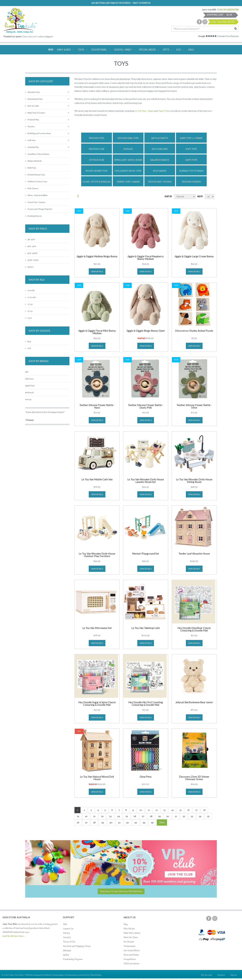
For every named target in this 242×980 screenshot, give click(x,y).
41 (119, 822)
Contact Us (68, 929)
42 (127, 822)
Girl (28, 348)
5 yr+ (29, 318)
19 (78, 816)
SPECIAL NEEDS (149, 50)
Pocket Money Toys (96, 171)
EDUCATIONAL (101, 50)
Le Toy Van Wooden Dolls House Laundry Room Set (146, 481)
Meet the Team (131, 937)
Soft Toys (191, 149)
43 (136, 822)
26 (135, 816)
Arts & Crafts (160, 138)
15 (180, 810)
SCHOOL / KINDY (124, 50)
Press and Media (131, 955)
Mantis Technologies (55, 975)
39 (103, 822)
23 (110, 816)
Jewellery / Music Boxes (128, 160)
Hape (151, 111)
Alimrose (29, 379)
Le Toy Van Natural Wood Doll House (97, 778)
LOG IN (222, 10)
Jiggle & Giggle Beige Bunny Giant (146, 331)
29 (159, 816)
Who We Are (129, 929)
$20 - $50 (31, 246)
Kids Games (160, 171)
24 (119, 816)
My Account (207, 975)
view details (97, 271)
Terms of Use (69, 942)
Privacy (66, 933)
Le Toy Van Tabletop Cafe (146, 628)
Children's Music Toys (128, 171)
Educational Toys (128, 138)
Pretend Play (97, 149)
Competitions (130, 959)
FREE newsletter (132, 963)
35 (208, 816)
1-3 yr (29, 304)
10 (141, 810)
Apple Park (30, 386)
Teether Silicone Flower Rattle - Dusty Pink (146, 406)
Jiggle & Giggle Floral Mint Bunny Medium (97, 332)
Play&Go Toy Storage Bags (191, 172)
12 (157, 810)
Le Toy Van (140, 111)
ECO (180, 50)
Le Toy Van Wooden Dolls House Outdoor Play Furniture (97, 555)
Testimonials (129, 946)
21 (94, 816)
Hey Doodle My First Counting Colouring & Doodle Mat (146, 704)
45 (152, 822)
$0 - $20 (30, 239)
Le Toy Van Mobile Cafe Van (97, 480)
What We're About (132, 933)
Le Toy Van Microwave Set (97, 628)
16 (188, 810)
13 (164, 810)
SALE (191, 50)
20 (86, 816)
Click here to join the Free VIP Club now (121, 891)
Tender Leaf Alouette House (194, 554)
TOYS (83, 50)
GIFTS (168, 50)
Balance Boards (160, 160)
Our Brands (129, 942)
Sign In (234, 975)
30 (168, 816)
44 (144, 822)
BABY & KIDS (66, 50)
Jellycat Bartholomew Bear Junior (194, 702)
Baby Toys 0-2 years (191, 138)
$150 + (29, 267)
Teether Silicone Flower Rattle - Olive (194, 406)
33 (192, 816)
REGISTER (233, 10)
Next (162, 822)
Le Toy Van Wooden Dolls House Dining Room (194, 481)
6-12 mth (31, 297)
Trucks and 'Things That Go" (160, 183)
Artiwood (29, 392)
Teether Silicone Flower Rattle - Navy (97, 406)
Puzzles (128, 149)
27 (143, 816)
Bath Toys (191, 160)
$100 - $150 (32, 260)
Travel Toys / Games (128, 182)
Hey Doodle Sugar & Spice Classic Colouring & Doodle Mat (97, 704)
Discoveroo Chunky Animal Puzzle (194, 331)
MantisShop (96, 975)
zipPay (66, 955)
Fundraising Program (73, 959)
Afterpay (67, 950)
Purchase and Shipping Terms (77, 946)
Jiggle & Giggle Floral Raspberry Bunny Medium (146, 258)
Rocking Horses (191, 182)
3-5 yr (29, 311)
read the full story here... (14, 936)
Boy (28, 341)
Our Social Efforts (132, 950)
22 (102, 816)
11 (149, 810)
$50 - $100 (31, 253)
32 (184, 816)
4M (27, 372)
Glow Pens (146, 777)
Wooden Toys (97, 138)
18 (204, 810)
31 (176, 816)
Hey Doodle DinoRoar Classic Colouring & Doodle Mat (194, 629)
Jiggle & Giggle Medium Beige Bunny (97, 256)
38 (94, 822)
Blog (126, 924)
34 (200, 816)
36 (78, 822)
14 (172, 810)
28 (151, 816)
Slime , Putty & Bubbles (97, 182)
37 (86, 822)
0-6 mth (30, 290)
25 (127, 816)
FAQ (65, 924)
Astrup (28, 399)
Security (67, 937)
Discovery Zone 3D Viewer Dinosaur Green (194, 778)
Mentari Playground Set (146, 554)
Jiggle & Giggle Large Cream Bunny (194, 256)
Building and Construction (160, 151)
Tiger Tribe (164, 111)
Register (221, 975)
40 (111, 822)
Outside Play (97, 160)
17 (196, 810)
